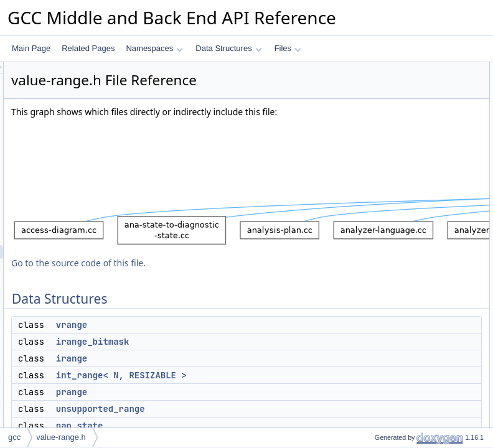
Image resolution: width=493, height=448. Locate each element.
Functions (370, 329)
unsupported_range (397, 151)
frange (375, 179)
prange (376, 138)
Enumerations (377, 288)
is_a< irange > (388, 411)
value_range (385, 206)
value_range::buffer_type (406, 220)
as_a (372, 384)
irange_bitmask (248, 373)
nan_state (381, 165)
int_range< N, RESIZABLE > (411, 124)
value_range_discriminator (408, 315)
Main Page (31, 48)
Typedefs (369, 261)
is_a (371, 357)
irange (227, 390)
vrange (227, 356)
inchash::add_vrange (399, 343)
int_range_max (389, 274)
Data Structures (228, 48)
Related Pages (88, 48)
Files (288, 48)
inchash (377, 247)
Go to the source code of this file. (234, 294)
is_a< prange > (389, 425)
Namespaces (154, 48)
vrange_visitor (387, 192)
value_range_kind (394, 302)
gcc (14, 437)
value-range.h (61, 437)
